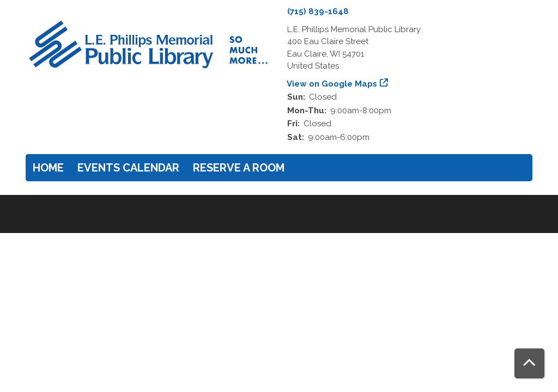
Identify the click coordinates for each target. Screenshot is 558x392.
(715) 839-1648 (318, 11)
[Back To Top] (529, 363)
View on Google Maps (332, 84)
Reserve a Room (239, 168)
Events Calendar (128, 168)
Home (48, 168)
